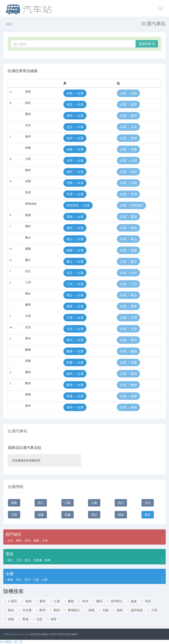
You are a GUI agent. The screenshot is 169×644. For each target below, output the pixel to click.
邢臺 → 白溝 (75, 362)
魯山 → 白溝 (75, 239)
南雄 (26, 601)
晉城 (23, 619)
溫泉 (117, 610)
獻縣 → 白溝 (75, 351)
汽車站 (7, 634)
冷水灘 (25, 610)
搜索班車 (147, 44)
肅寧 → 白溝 (75, 306)
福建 (41, 515)
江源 (54, 601)
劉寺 (40, 610)
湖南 (121, 515)
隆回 (97, 601)
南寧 (51, 619)
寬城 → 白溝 (75, 217)
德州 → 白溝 (75, 172)
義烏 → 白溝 (75, 374)
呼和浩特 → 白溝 (78, 205)
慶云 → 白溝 (75, 261)
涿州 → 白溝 (75, 407)
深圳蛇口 (114, 601)
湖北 (94, 515)
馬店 (146, 601)
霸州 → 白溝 (75, 116)
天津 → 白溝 (75, 317)
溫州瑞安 (135, 610)
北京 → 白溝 (75, 127)
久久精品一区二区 (11, 642)
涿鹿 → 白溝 (75, 396)
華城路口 (72, 610)
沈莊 (37, 619)
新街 (9, 610)
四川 (121, 503)
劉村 (54, 610)
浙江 (41, 503)
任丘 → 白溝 (75, 273)
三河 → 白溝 (75, 284)
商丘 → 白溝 (75, 295)
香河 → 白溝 (75, 340)
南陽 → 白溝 (75, 250)
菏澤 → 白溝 (75, 194)
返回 (8, 24)
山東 (94, 503)
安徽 (68, 515)
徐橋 (9, 619)
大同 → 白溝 (75, 160)
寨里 (40, 601)
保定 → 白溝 (75, 104)
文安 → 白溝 (75, 329)
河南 (14, 515)
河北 (148, 503)
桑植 (69, 601)
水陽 (103, 610)
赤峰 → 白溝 (75, 149)
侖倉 (131, 601)
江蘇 (68, 503)
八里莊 (10, 601)
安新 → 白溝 (75, 93)
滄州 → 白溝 (75, 138)
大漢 (152, 610)
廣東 (14, 503)
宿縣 (89, 610)
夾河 (83, 601)
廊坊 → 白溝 (75, 228)
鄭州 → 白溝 (75, 385)
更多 (148, 515)
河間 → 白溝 (75, 183)
